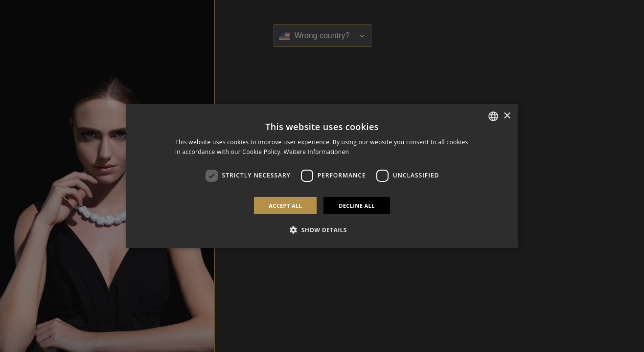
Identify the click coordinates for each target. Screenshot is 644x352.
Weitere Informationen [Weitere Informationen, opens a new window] (317, 152)
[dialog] (322, 176)
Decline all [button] (357, 206)
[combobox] (493, 116)
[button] (322, 230)
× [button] (507, 116)
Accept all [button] (285, 206)
